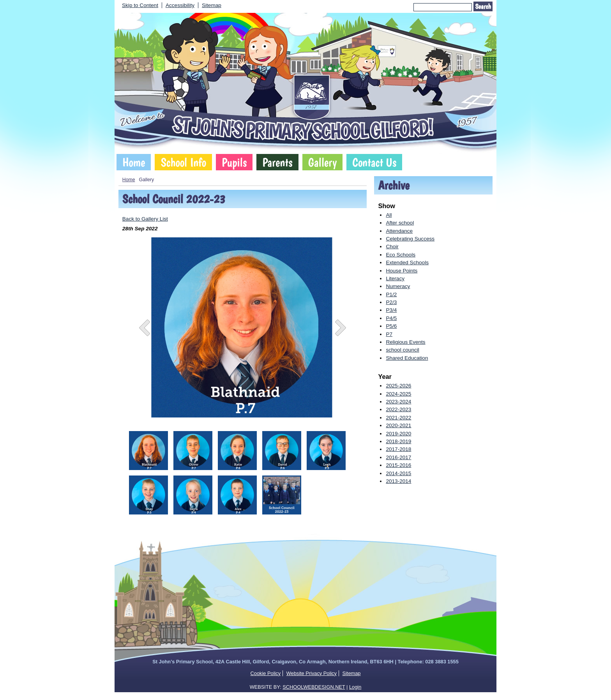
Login (355, 687)
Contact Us (374, 162)
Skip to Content (140, 5)
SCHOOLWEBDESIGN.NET (314, 687)
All (389, 215)
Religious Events (405, 342)
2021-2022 (398, 418)
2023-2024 (398, 402)
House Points (402, 271)
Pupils (234, 162)
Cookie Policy (266, 673)
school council (402, 350)
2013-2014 (398, 481)
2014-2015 (398, 473)
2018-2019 (398, 441)
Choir (392, 247)
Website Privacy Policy (312, 673)
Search (483, 6)
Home (134, 162)
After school (400, 223)
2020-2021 (398, 425)
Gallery (323, 162)
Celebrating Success (410, 239)
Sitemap (212, 5)
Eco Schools (401, 255)
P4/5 (391, 318)
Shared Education (407, 358)
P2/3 (391, 302)
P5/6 (391, 326)
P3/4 (391, 310)
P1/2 (391, 294)
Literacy (395, 278)
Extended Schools (407, 262)
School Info (183, 162)
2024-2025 (398, 394)
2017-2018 (398, 449)
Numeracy (398, 286)
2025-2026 (398, 386)
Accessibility (180, 5)
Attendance (399, 231)
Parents (277, 162)
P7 (389, 334)
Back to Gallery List (145, 219)
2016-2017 (398, 457)
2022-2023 (398, 409)
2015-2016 (398, 465)
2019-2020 (398, 434)
